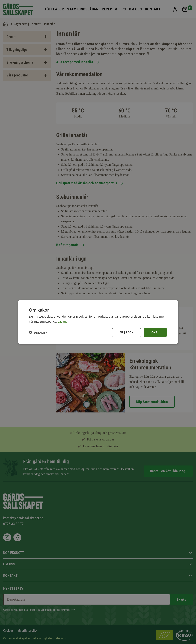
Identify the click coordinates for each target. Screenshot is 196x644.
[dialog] (98, 322)
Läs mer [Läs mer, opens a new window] (63, 321)
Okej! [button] (155, 332)
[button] (38, 332)
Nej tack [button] (126, 332)
